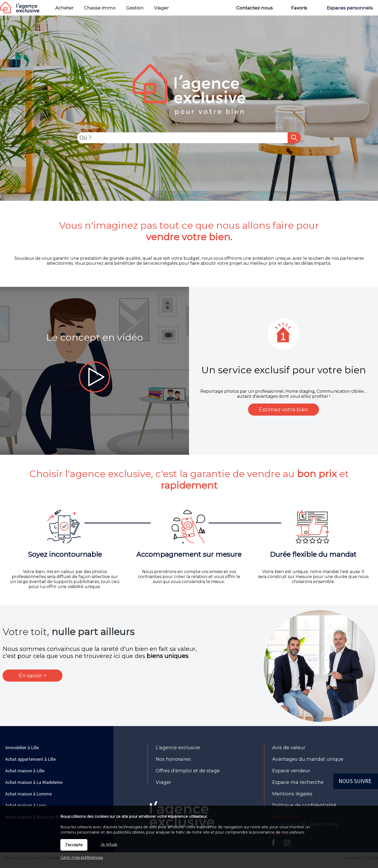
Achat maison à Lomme (28, 794)
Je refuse (109, 844)
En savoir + (33, 676)
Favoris (299, 8)
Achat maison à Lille (25, 771)
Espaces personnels (350, 8)
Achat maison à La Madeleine (34, 782)
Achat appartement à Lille (30, 759)
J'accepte (74, 845)
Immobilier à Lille (22, 747)
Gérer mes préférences (82, 857)
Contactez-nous (254, 8)
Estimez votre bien (283, 410)
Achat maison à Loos (26, 805)
